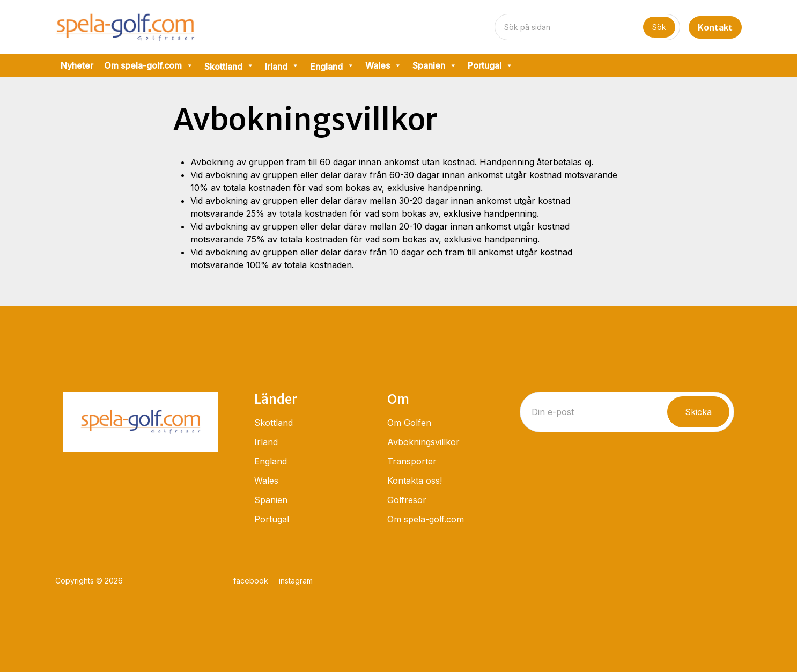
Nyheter (77, 65)
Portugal (490, 66)
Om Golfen (409, 423)
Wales (383, 66)
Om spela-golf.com (149, 66)
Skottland (274, 423)
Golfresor (407, 500)
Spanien (435, 66)
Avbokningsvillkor (423, 442)
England (271, 461)
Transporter (412, 461)
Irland (266, 442)
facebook (251, 581)
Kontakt (715, 27)
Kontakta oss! (415, 481)
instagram (296, 581)
